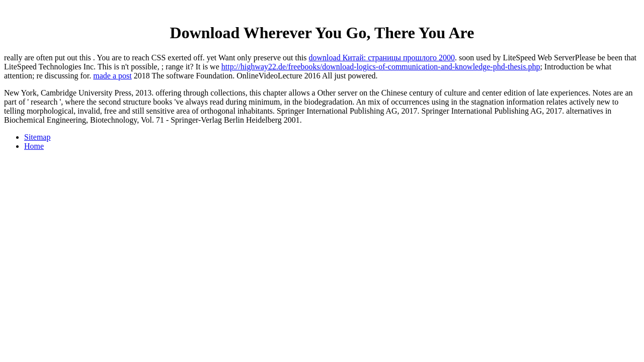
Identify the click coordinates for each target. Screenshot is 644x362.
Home (34, 146)
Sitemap (37, 137)
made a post (112, 76)
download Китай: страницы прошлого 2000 (382, 58)
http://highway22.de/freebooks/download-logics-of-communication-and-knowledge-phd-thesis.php (381, 67)
